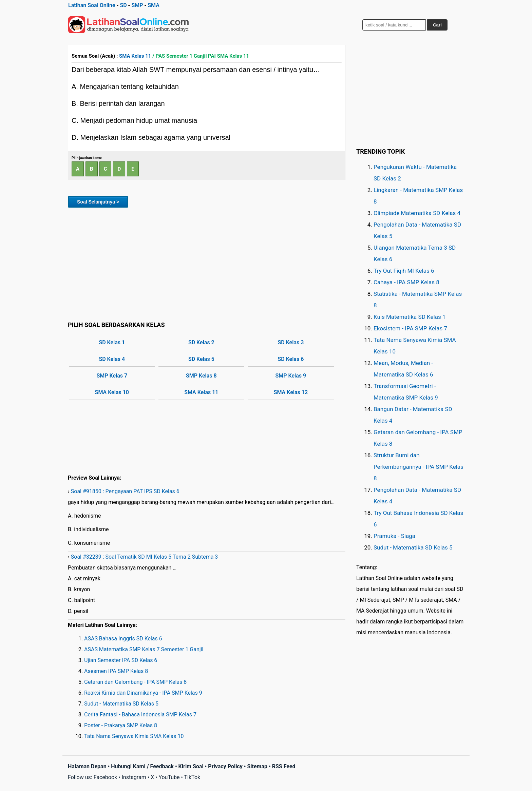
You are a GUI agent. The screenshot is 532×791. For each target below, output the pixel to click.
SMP (137, 5)
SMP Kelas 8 (201, 376)
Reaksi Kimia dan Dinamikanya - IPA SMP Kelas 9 (143, 693)
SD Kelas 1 (112, 342)
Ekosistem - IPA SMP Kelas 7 (410, 328)
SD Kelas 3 (291, 342)
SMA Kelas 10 (112, 392)
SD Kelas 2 (201, 342)
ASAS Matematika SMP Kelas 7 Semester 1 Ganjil (144, 649)
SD (123, 5)
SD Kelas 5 (201, 359)
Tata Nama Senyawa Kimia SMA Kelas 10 (134, 736)
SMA (154, 5)
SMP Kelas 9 (291, 376)
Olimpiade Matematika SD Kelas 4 (417, 213)
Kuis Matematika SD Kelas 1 (410, 317)
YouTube (169, 777)
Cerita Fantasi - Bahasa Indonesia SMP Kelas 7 (140, 715)
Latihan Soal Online (92, 5)
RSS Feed (284, 766)
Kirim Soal (191, 766)
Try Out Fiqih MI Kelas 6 (404, 271)
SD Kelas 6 (291, 359)
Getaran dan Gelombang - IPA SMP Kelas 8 (135, 682)
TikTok (192, 777)
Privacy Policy (225, 766)
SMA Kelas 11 (135, 56)
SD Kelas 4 (112, 359)
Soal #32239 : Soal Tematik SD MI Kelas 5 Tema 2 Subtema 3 (145, 557)
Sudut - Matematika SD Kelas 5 (121, 704)
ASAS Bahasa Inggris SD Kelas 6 (123, 639)
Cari (437, 25)
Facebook (105, 777)
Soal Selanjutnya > (98, 202)
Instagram (134, 777)
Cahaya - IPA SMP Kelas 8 (406, 282)
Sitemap (257, 766)
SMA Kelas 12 (291, 392)
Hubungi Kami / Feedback (142, 766)
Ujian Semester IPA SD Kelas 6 (121, 660)
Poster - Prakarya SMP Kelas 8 (121, 725)
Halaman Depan (87, 766)
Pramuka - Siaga (394, 536)
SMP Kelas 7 (112, 376)
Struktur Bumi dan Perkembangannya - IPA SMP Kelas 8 (419, 467)
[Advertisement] (207, 263)
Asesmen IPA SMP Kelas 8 (116, 671)
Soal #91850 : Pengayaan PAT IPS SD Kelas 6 (125, 491)
